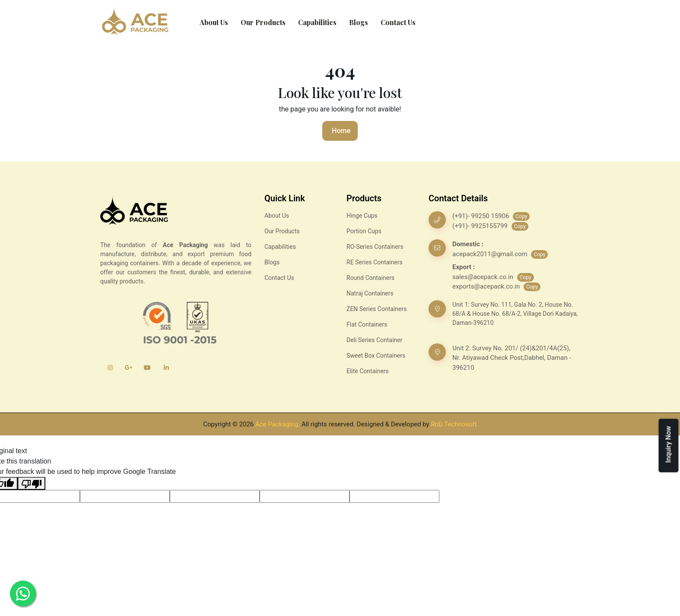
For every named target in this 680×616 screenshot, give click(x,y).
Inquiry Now (668, 444)
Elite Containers (368, 371)
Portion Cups (364, 231)
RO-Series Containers (375, 247)
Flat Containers (367, 324)
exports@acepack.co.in (487, 286)
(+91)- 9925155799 (481, 226)
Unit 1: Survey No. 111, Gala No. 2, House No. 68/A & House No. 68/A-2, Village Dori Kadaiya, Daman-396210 (515, 314)
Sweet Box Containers (376, 356)
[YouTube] (148, 372)
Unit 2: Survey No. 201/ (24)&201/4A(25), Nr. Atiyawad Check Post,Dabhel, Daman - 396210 (512, 358)
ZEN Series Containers (377, 309)
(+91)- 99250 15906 (481, 216)
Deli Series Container (374, 340)
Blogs (359, 22)
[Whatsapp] (23, 594)
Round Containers (370, 278)
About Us (214, 22)
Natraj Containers (370, 293)
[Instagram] (110, 372)
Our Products (263, 22)
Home (341, 131)
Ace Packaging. (278, 424)
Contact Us (398, 22)
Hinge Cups (362, 216)
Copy (521, 216)
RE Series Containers (375, 262)
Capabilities (317, 22)
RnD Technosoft (454, 424)
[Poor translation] (32, 483)
